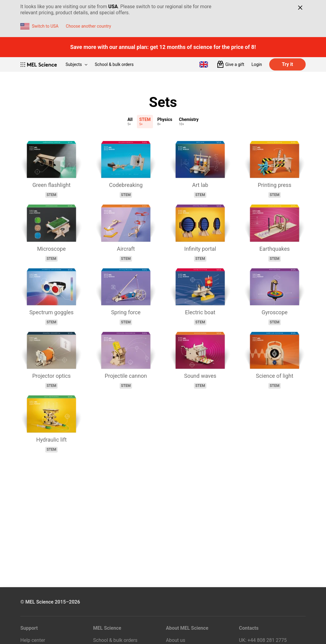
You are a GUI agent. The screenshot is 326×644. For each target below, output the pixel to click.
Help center (33, 640)
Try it (287, 64)
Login (257, 64)
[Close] (300, 8)
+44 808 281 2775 (267, 640)
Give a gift (235, 64)
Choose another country (88, 26)
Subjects (76, 64)
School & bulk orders (114, 64)
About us (176, 640)
